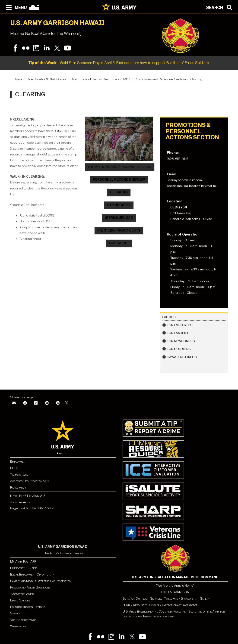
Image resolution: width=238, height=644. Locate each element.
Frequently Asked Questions (30, 587)
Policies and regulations (28, 607)
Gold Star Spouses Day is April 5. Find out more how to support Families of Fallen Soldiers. (119, 63)
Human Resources (135, 605)
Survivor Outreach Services (142, 599)
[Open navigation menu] (15, 7)
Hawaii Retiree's (182, 357)
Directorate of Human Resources (95, 79)
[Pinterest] (47, 403)
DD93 (58, 131)
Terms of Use (19, 475)
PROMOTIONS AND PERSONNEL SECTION (120, 167)
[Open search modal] (220, 7)
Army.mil (63, 453)
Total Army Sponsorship (181, 599)
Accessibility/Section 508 (29, 481)
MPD (127, 79)
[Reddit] (58, 403)
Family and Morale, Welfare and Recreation (41, 581)
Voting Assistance (23, 620)
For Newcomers (181, 341)
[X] (67, 403)
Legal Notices (20, 600)
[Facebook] (25, 403)
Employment (19, 462)
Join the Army (20, 502)
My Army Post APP (23, 562)
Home (18, 79)
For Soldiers (179, 349)
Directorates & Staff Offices (47, 79)
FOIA (14, 468)
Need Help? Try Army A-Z (28, 496)
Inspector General (23, 594)
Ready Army (18, 488)
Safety (15, 613)
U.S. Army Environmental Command (147, 611)
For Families (178, 333)
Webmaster (18, 626)
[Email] (14, 403)
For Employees (180, 325)
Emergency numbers (24, 568)
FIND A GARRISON (175, 592)
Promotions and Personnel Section (160, 79)
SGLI (68, 131)
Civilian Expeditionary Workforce (173, 605)
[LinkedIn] (36, 403)
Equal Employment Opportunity (32, 574)
